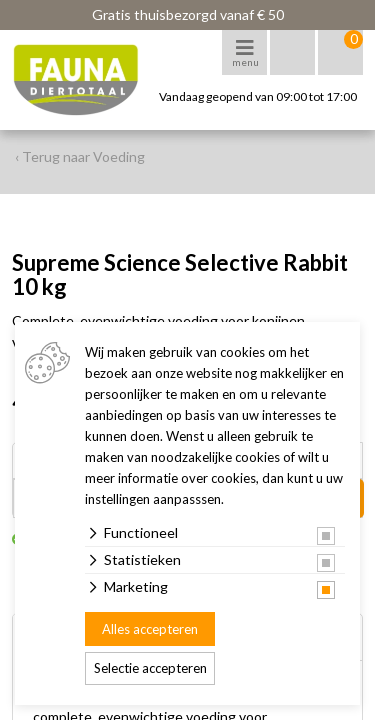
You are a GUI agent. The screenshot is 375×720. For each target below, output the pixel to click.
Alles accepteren (150, 629)
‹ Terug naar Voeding (80, 156)
